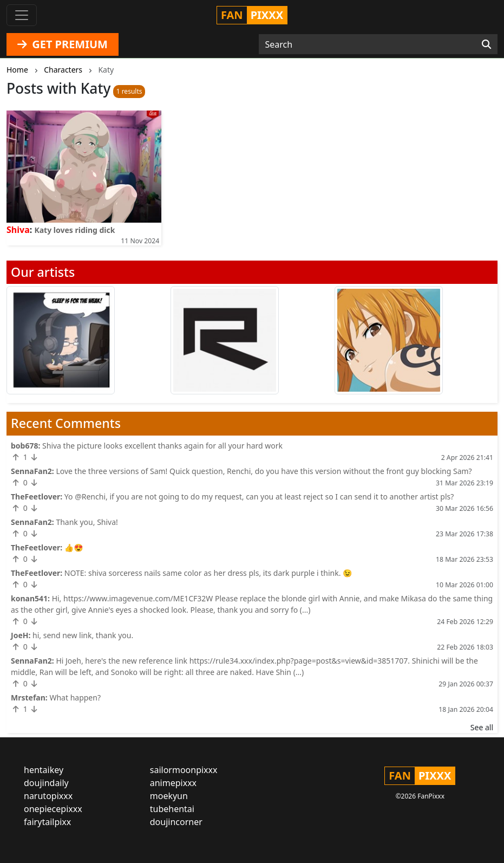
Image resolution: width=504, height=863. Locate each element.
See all (482, 727)
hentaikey (44, 770)
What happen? (75, 697)
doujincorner (176, 822)
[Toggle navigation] (22, 15)
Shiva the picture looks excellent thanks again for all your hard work (162, 446)
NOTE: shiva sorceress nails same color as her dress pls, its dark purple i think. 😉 (208, 573)
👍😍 (74, 547)
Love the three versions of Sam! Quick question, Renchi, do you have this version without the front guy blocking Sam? (264, 471)
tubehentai (172, 809)
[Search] (486, 44)
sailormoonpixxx (184, 770)
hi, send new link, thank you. (83, 635)
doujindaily (46, 783)
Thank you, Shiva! (87, 522)
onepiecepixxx (53, 809)
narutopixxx (48, 796)
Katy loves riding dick (74, 230)
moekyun (169, 796)
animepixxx (173, 783)
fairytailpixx (47, 822)
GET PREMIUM (63, 44)
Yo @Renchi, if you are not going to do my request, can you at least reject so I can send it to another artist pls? (259, 497)
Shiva (18, 230)
